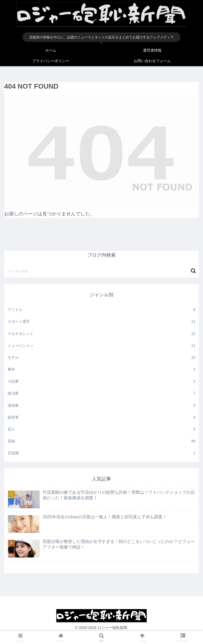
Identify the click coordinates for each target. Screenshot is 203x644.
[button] (193, 271)
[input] (101, 271)
